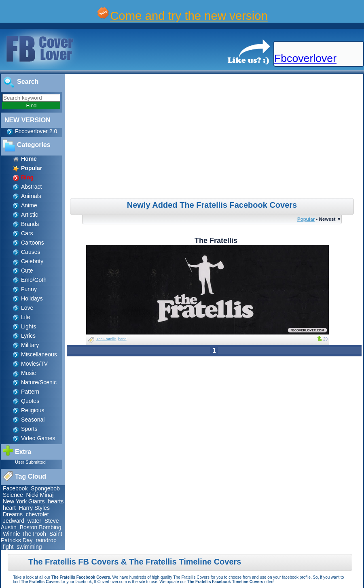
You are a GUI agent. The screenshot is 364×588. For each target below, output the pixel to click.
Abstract (31, 187)
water (34, 521)
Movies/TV (34, 364)
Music (29, 373)
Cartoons (33, 243)
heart (9, 508)
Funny (29, 289)
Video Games (38, 438)
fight (8, 547)
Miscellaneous (39, 354)
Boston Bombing (41, 527)
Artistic (30, 215)
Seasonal (33, 420)
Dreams (13, 514)
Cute (27, 271)
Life (26, 317)
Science (13, 495)
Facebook (15, 488)
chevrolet (37, 514)
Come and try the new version (189, 16)
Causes (31, 252)
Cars (27, 233)
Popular (306, 219)
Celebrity (32, 261)
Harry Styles (34, 508)
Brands (30, 224)
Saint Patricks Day (32, 537)
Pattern (30, 392)
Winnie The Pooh (24, 534)
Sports (29, 429)
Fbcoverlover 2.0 (36, 131)
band (123, 339)
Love (27, 308)
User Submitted (30, 462)
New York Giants (24, 501)
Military (30, 345)
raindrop (46, 540)
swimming (29, 547)
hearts (56, 501)
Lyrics (28, 336)
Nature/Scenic (39, 382)
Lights (29, 326)
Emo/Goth (34, 280)
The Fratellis (106, 339)
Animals (31, 196)
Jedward (14, 521)
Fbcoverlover (305, 58)
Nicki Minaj (40, 495)
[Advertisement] (215, 137)
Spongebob (45, 488)
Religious (33, 410)
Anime (29, 205)
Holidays (32, 298)
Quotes (30, 401)
